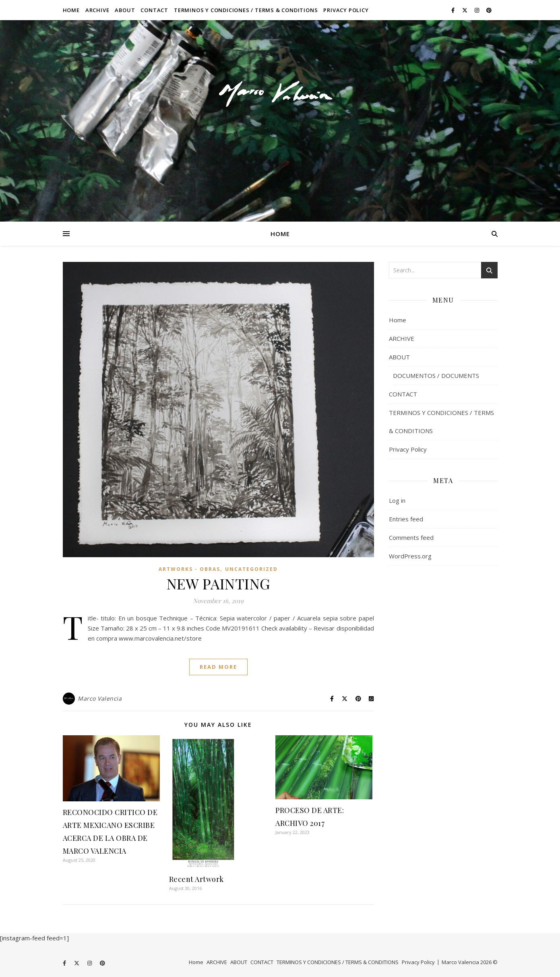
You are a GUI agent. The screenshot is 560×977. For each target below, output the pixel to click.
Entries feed (406, 519)
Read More (218, 667)
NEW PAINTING (218, 583)
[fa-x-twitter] (465, 10)
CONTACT (154, 10)
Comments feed (411, 537)
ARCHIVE (97, 10)
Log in (397, 500)
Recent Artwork (196, 879)
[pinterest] (489, 10)
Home (71, 10)
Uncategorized (251, 569)
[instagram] (477, 10)
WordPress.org (410, 556)
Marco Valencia (100, 698)
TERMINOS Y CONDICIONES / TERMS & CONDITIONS (246, 10)
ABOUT (125, 10)
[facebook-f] (454, 10)
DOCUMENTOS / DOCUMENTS (436, 375)
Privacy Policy (346, 10)
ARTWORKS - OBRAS (189, 569)
